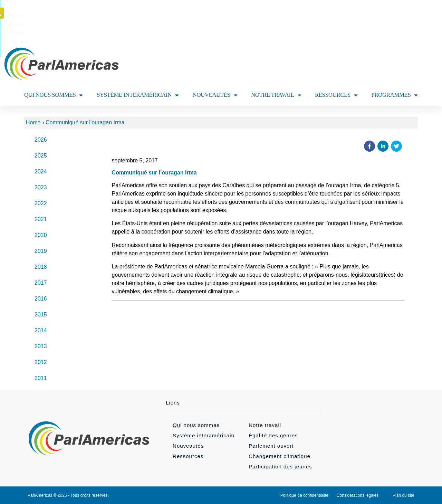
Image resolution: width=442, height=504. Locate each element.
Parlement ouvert (271, 446)
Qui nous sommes (196, 425)
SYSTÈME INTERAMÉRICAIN (138, 95)
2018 (41, 267)
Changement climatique (280, 456)
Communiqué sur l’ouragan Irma (85, 122)
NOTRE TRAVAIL (276, 95)
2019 (41, 251)
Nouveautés (188, 446)
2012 (41, 362)
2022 (41, 203)
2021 (41, 219)
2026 (41, 140)
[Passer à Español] (233, 15)
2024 (41, 172)
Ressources (188, 456)
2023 (41, 187)
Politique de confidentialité (304, 495)
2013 (41, 346)
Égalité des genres (273, 435)
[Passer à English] (189, 15)
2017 (41, 283)
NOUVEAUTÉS (215, 95)
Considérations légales (358, 495)
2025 (41, 156)
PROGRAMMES (395, 95)
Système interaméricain (204, 435)
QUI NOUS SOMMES (54, 95)
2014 (41, 330)
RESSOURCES (336, 95)
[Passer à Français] (211, 15)
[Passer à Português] (257, 15)
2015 (41, 315)
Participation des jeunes (280, 467)
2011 (41, 378)
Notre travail (265, 425)
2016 (41, 299)
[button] (419, 13)
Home (33, 122)
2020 (41, 235)
